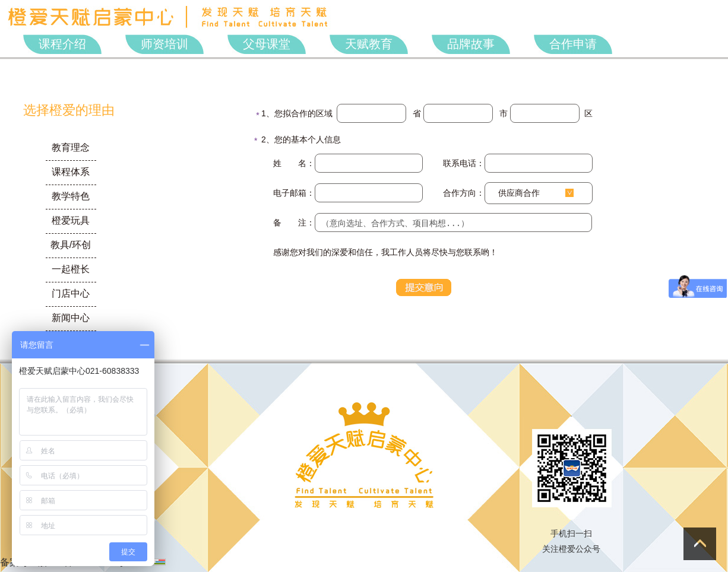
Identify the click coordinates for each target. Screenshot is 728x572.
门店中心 (71, 293)
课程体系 (71, 172)
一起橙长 (71, 269)
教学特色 (71, 196)
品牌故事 (471, 44)
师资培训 (164, 44)
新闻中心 (71, 318)
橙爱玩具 (71, 220)
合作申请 (573, 44)
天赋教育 (369, 44)
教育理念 (71, 147)
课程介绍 (62, 44)
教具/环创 (71, 245)
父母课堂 (267, 44)
